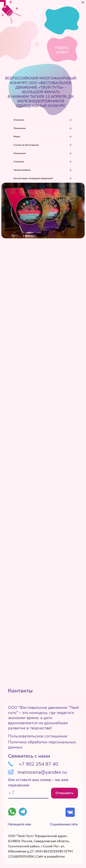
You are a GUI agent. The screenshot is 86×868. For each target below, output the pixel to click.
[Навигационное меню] (83, 2)
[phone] (28, 793)
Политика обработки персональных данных (42, 745)
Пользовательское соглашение (38, 736)
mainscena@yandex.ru (42, 772)
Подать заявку (62, 50)
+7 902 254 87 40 (38, 764)
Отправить (64, 793)
